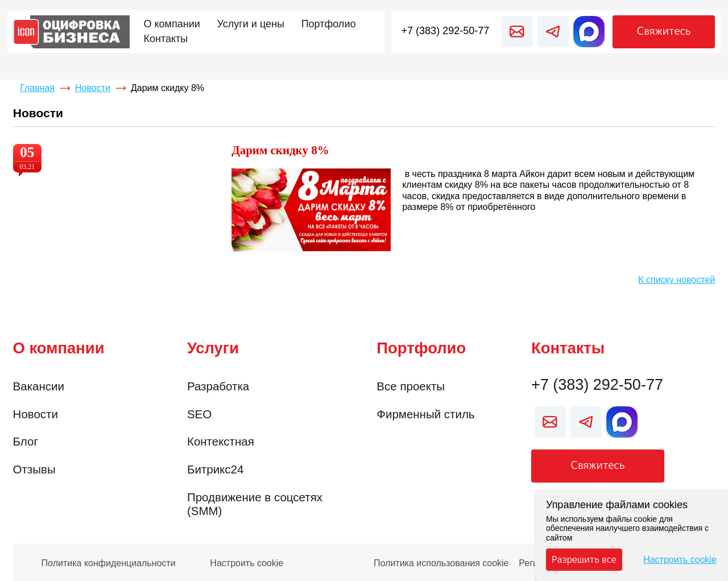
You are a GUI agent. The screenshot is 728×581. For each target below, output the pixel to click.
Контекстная (221, 441)
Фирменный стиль (425, 414)
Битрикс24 (215, 469)
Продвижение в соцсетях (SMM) (255, 504)
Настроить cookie (247, 564)
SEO (199, 414)
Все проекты (411, 386)
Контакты (568, 348)
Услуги (213, 348)
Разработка (218, 386)
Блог (26, 441)
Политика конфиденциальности (109, 564)
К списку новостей (677, 280)
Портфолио (421, 348)
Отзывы (34, 469)
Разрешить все (584, 559)
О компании (59, 348)
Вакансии (39, 386)
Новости (93, 88)
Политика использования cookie (441, 564)
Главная (37, 88)
